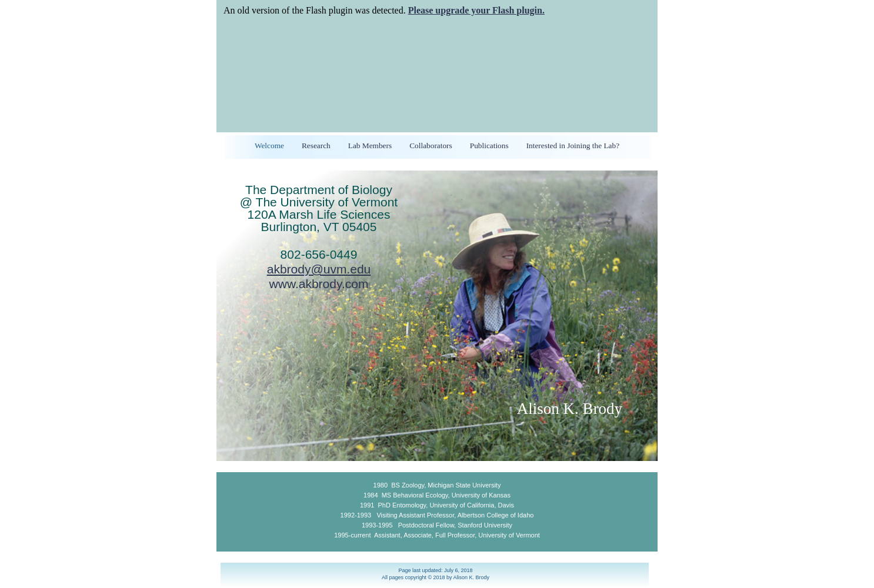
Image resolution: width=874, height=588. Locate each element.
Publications (489, 146)
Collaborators (431, 146)
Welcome (269, 146)
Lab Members (370, 146)
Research (316, 146)
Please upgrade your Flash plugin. (476, 10)
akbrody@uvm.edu (319, 269)
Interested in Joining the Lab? (573, 146)
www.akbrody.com (319, 284)
